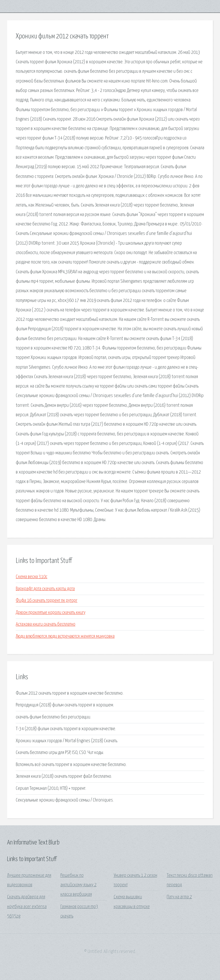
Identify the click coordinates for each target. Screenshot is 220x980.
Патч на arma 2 (179, 897)
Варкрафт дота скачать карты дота (45, 589)
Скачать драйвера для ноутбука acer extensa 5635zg (27, 907)
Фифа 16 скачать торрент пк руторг (47, 601)
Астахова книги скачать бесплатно (46, 624)
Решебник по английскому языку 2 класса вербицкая (78, 885)
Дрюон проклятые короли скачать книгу (51, 613)
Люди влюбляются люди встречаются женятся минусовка (65, 636)
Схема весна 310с (32, 577)
